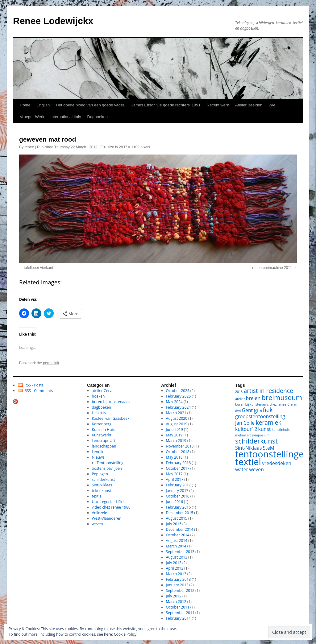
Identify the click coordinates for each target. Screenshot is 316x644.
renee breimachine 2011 (272, 268)
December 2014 (180, 529)
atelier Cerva (103, 391)
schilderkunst (104, 479)
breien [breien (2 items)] (253, 398)
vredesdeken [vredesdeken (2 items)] (277, 463)
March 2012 (176, 602)
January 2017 (177, 491)
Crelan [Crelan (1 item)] (292, 404)
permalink (51, 363)
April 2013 (175, 568)
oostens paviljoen (107, 468)
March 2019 (176, 441)
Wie (272, 105)
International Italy (66, 117)
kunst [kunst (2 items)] (265, 429)
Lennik (98, 452)
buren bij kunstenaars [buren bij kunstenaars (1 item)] (252, 404)
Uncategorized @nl (108, 502)
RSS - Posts (34, 385)
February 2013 (179, 579)
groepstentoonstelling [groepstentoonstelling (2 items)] (260, 416)
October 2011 (178, 607)
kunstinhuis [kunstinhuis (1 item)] (281, 430)
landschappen (104, 446)
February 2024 (179, 407)
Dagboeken (98, 117)
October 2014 (178, 535)
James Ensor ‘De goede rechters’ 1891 (166, 105)
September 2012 (180, 590)
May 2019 (174, 435)
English (43, 105)
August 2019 (177, 424)
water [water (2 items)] (242, 469)
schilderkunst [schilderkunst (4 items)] (256, 441)
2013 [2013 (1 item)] (239, 392)
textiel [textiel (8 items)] (248, 462)
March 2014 (176, 546)
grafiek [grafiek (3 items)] (263, 410)
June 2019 (175, 429)
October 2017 (178, 468)
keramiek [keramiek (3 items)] (268, 422)
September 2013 (180, 552)
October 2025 (178, 391)
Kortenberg (102, 424)
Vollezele (100, 513)
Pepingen (100, 474)
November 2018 (180, 446)
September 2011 (180, 613)
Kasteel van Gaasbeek (111, 418)
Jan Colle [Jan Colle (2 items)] (245, 423)
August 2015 (177, 518)
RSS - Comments (39, 391)
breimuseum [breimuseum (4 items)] (282, 397)
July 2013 (174, 563)
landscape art (104, 441)
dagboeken (102, 407)
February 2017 (179, 485)
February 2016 (179, 507)
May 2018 (174, 457)
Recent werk (218, 105)
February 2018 (179, 463)
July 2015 (174, 524)
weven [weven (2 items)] (256, 469)
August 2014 (177, 541)
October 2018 (178, 452)
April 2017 (175, 479)
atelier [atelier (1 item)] (240, 399)
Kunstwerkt (102, 435)
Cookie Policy (125, 634)
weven (98, 524)
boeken (98, 396)
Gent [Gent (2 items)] (247, 410)
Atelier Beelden (249, 105)
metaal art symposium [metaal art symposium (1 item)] (252, 435)
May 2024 (174, 402)
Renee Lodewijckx (53, 21)
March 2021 (176, 413)
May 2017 (174, 474)
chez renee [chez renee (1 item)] (278, 404)
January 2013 (177, 585)
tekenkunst (102, 491)
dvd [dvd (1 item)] (238, 411)
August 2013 (177, 557)
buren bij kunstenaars (111, 402)
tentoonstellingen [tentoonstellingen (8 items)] (272, 454)
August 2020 (177, 418)
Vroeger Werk (32, 117)
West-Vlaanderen (107, 518)
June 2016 (175, 502)
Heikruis (99, 413)
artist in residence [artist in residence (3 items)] (268, 391)
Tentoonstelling (110, 463)
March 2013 (176, 574)
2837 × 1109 (129, 147)
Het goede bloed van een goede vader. (90, 105)
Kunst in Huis (103, 429)
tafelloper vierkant (38, 268)
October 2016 (178, 496)
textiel (97, 496)
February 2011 (179, 618)
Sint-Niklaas (102, 485)
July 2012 (174, 596)
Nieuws (98, 457)
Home (25, 105)
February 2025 (179, 396)
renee (29, 147)
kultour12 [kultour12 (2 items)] (246, 429)
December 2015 (180, 513)
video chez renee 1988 (111, 507)
